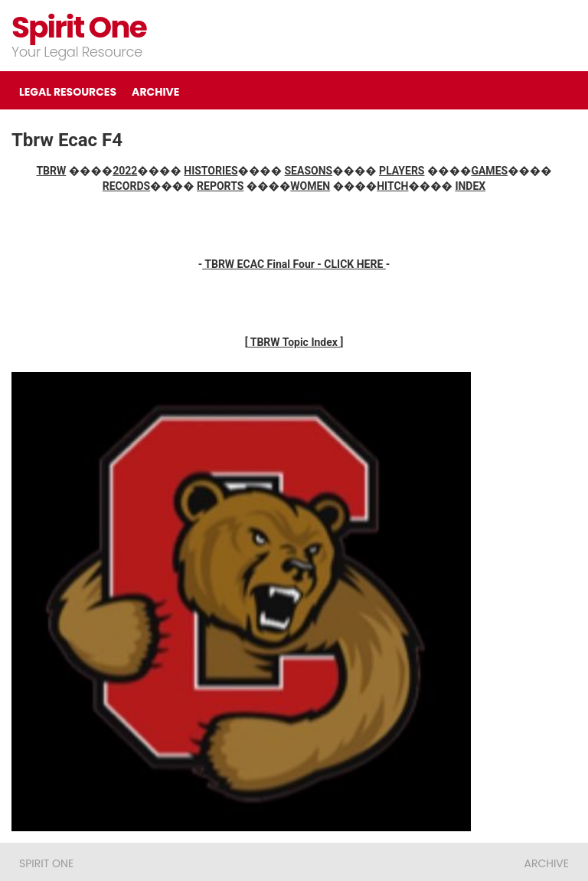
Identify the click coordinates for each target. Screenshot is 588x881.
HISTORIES (211, 171)
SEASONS (309, 171)
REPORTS (220, 186)
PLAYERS (402, 171)
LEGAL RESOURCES (68, 92)
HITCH (392, 186)
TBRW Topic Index (294, 342)
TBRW (51, 171)
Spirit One (79, 27)
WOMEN (310, 186)
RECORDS (126, 186)
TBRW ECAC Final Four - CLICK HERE (294, 264)
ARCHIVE (155, 92)
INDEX (470, 186)
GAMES (489, 171)
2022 (125, 171)
